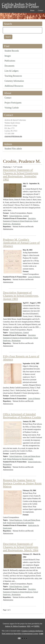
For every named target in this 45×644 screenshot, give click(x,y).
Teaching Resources (13, 76)
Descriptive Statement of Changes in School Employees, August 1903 (21, 296)
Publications (10, 61)
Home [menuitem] (32, 11)
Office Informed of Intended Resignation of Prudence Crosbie (22, 416)
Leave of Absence (34, 277)
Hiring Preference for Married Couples (20, 459)
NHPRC (37, 626)
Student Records (12, 51)
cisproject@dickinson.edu (13, 136)
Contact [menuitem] (41, 11)
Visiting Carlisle (12, 108)
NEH (29, 626)
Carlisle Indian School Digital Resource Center (20, 5)
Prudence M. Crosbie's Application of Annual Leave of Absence (21, 243)
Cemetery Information (14, 81)
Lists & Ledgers (12, 71)
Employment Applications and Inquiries (21, 523)
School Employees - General (19, 216)
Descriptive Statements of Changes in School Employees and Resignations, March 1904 (21, 547)
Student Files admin (13, 149)
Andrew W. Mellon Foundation (16, 626)
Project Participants (13, 103)
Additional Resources (14, 86)
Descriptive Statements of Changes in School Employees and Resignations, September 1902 (21, 175)
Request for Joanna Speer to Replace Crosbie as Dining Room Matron (22, 483)
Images (8, 56)
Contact (8, 98)
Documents (9, 66)
